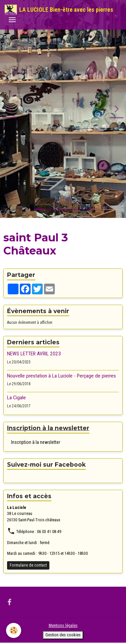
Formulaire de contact (28, 565)
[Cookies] (14, 630)
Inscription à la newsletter (36, 442)
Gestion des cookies (63, 635)
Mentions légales (63, 626)
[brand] (59, 10)
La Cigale (16, 398)
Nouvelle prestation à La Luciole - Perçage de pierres (61, 376)
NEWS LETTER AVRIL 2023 (34, 354)
